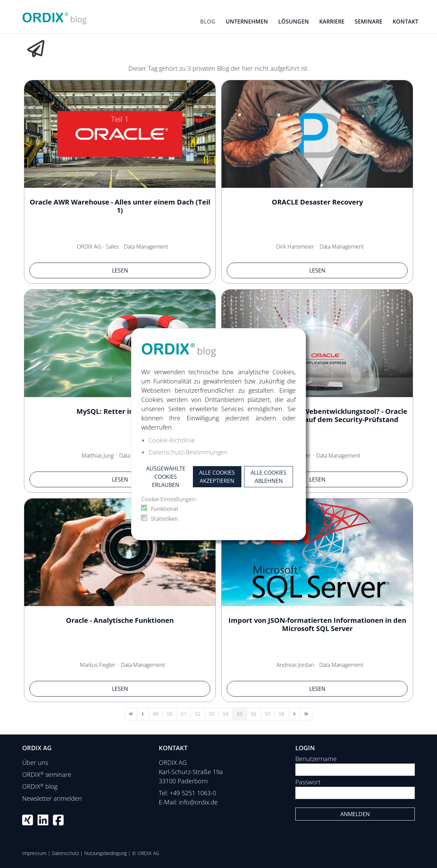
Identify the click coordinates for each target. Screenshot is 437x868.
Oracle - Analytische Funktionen (120, 620)
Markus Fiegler (98, 665)
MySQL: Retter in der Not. (120, 411)
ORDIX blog (40, 786)
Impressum (34, 853)
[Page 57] (268, 714)
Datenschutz (65, 853)
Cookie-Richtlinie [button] (172, 440)
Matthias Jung (98, 456)
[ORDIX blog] (55, 16)
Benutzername (316, 759)
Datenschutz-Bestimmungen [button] (188, 452)
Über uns (35, 762)
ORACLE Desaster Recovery (317, 202)
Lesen (120, 270)
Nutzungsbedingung (105, 853)
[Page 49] (156, 714)
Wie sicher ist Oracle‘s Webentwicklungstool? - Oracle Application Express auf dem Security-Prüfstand (317, 415)
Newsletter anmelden (52, 798)
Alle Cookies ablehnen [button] (269, 477)
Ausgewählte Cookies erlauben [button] (166, 477)
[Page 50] (170, 714)
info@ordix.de (198, 802)
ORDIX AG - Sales (98, 247)
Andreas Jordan (295, 665)
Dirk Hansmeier (295, 247)
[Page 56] (254, 714)
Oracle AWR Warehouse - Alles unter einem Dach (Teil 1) (120, 206)
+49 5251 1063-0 (193, 793)
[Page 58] (282, 714)
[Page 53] (212, 714)
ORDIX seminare (47, 774)
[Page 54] (226, 714)
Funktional (164, 509)
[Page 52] (198, 714)
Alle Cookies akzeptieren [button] (217, 477)
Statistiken (164, 519)
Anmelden (355, 814)
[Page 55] (240, 714)
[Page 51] (184, 714)
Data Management (146, 247)
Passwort (308, 782)
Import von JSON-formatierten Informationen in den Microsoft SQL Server (317, 624)
